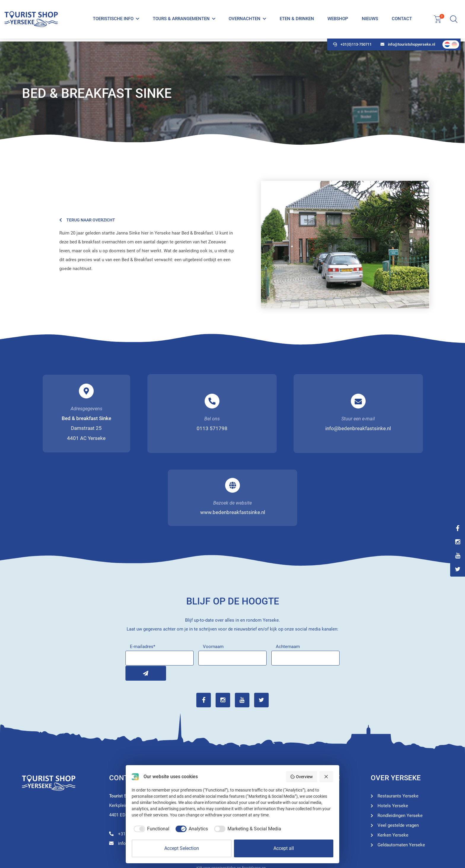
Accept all (284, 848)
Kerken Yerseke (393, 762)
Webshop (338, 20)
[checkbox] (151, 829)
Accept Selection (182, 848)
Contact (402, 20)
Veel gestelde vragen (398, 752)
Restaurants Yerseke (311, 752)
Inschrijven (133, 600)
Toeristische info (113, 20)
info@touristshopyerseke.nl (408, 48)
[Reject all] (327, 777)
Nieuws (370, 20)
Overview (301, 777)
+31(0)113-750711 (352, 48)
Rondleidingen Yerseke (313, 732)
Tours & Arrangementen (181, 20)
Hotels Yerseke (306, 742)
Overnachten (245, 20)
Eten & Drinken (297, 20)
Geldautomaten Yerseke (401, 771)
